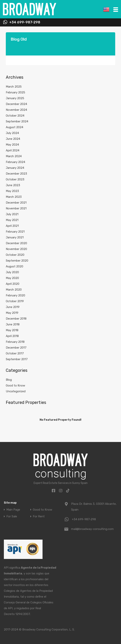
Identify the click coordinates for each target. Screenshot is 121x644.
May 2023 (12, 191)
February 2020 (15, 295)
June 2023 (13, 185)
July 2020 (12, 272)
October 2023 (15, 179)
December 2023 (16, 174)
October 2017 (15, 353)
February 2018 (15, 342)
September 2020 (17, 261)
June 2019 (13, 307)
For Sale (12, 516)
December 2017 (16, 348)
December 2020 (16, 243)
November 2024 (16, 110)
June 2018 (13, 324)
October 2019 (15, 301)
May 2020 (12, 278)
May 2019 (12, 313)
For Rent (39, 516)
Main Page (13, 510)
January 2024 (15, 168)
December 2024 (16, 104)
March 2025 (14, 87)
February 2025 (15, 92)
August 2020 (14, 266)
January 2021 (15, 237)
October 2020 (15, 255)
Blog (9, 380)
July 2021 (12, 214)
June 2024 (13, 139)
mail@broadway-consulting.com (92, 529)
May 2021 (12, 220)
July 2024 (12, 133)
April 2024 (13, 150)
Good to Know (15, 386)
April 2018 (12, 336)
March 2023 (14, 197)
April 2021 (12, 226)
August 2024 (14, 127)
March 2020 (14, 290)
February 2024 (15, 162)
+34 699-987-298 (25, 22)
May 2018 (12, 330)
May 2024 (12, 145)
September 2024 (17, 121)
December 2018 (16, 319)
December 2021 (16, 203)
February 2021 (15, 232)
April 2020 (13, 284)
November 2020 (16, 249)
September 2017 (17, 359)
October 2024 (15, 116)
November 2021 (16, 208)
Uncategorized (16, 391)
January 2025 (15, 98)
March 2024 (14, 156)
